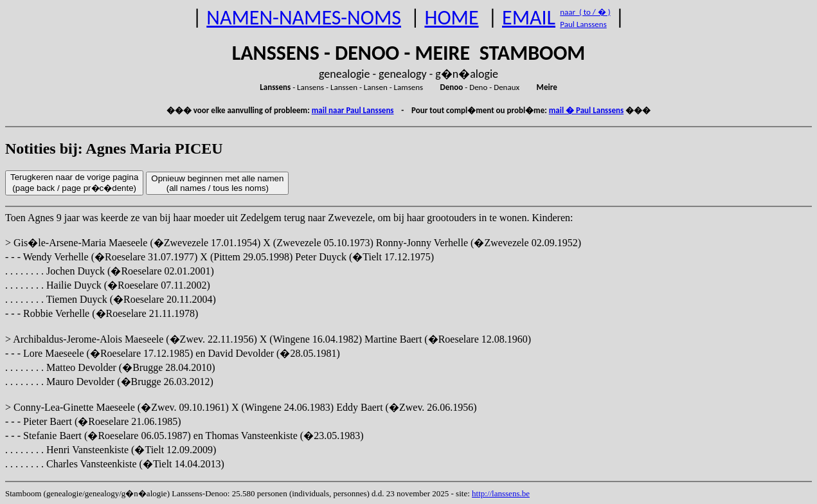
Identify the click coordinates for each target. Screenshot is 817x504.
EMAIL (529, 18)
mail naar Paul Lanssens (353, 110)
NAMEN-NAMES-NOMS (304, 18)
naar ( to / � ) (585, 12)
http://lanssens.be (501, 493)
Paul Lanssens (583, 24)
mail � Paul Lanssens (586, 110)
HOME (451, 18)
